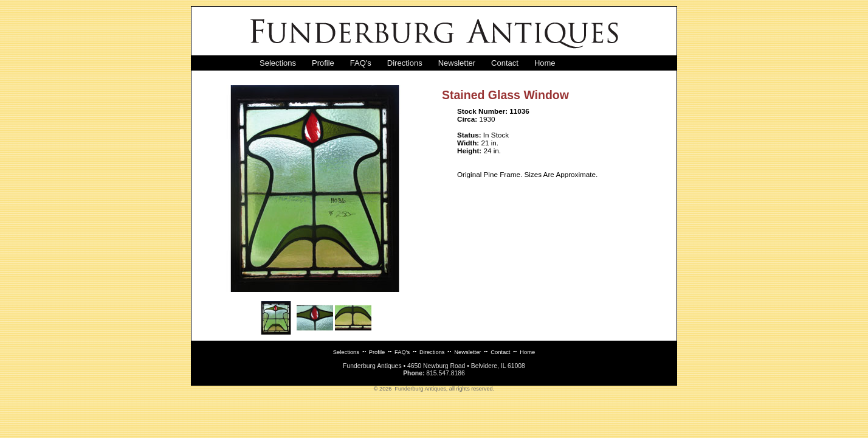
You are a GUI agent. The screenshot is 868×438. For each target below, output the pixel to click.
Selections (278, 63)
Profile (323, 63)
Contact (505, 63)
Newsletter (457, 63)
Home (545, 63)
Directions (405, 63)
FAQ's (361, 63)
